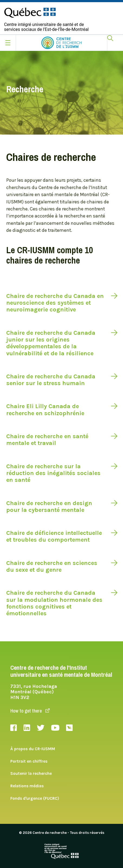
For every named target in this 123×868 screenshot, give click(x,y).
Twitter (41, 728)
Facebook (14, 728)
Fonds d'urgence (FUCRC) (35, 798)
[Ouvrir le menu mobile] (8, 43)
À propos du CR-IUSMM (33, 749)
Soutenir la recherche (31, 773)
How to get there (30, 711)
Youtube (55, 728)
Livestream (69, 728)
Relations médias (27, 786)
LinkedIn (27, 728)
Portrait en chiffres (29, 761)
